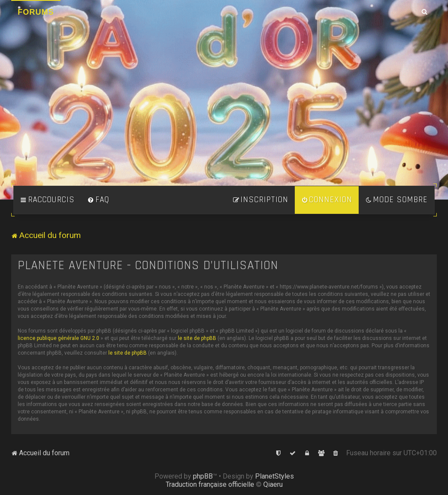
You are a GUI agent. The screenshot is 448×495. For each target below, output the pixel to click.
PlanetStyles (274, 476)
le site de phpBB (197, 338)
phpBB (203, 476)
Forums (36, 12)
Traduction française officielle (210, 484)
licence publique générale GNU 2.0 (58, 338)
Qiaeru (273, 484)
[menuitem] (98, 200)
